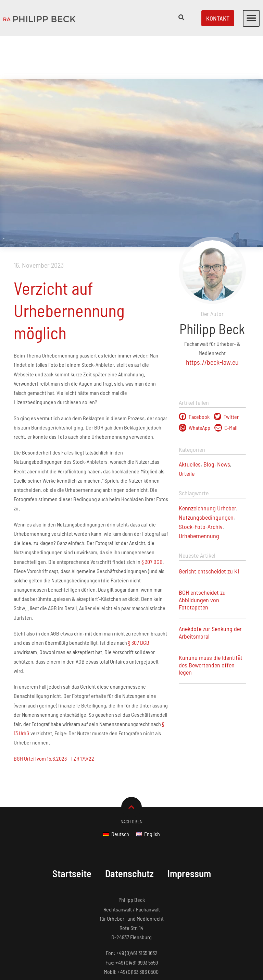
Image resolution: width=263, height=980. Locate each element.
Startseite (70, 831)
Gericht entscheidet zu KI (209, 528)
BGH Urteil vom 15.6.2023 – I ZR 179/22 (54, 716)
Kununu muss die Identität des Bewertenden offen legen (211, 622)
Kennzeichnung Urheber (208, 465)
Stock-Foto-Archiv (201, 484)
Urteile (187, 431)
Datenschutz (129, 831)
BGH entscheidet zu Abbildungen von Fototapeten (202, 557)
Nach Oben (131, 779)
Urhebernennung (199, 493)
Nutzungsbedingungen (206, 474)
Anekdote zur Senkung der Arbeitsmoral (210, 590)
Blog (209, 421)
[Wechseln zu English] (148, 791)
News (224, 421)
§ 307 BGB (152, 519)
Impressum (191, 831)
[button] (251, 18)
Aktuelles (190, 421)
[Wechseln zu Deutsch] (116, 791)
